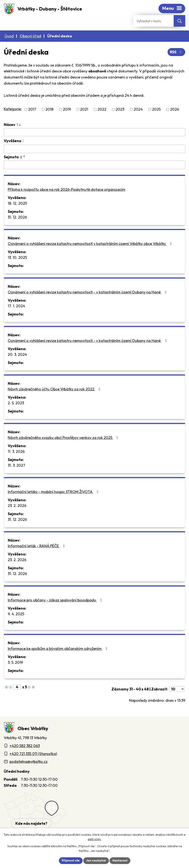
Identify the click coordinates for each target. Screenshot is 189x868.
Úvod (9, 36)
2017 (32, 109)
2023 (120, 109)
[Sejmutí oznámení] (94, 165)
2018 (49, 109)
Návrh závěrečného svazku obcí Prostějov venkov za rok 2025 (64, 438)
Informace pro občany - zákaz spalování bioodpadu (56, 600)
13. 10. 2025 (17, 257)
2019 (67, 109)
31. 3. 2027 (17, 465)
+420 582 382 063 (25, 746)
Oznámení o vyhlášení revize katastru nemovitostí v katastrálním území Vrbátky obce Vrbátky (91, 244)
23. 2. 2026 (17, 506)
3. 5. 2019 (15, 662)
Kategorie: (13, 109)
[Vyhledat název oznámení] (94, 132)
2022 (102, 109)
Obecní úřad (30, 36)
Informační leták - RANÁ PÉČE (37, 546)
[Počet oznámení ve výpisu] (177, 689)
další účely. (94, 839)
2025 (156, 109)
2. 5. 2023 (16, 403)
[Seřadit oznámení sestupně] (20, 125)
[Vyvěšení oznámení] (94, 149)
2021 (84, 109)
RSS (176, 52)
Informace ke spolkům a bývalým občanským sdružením (58, 649)
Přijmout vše (71, 860)
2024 (138, 109)
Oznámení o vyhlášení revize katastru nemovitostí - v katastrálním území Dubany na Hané (88, 292)
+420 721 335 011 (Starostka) (33, 754)
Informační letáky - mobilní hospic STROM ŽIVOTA (54, 492)
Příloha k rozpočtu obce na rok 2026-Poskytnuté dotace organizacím (67, 189)
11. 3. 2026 (16, 451)
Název (11, 125)
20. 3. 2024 (17, 354)
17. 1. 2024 (16, 306)
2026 (174, 109)
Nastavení (120, 860)
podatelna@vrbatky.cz (28, 761)
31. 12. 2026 (17, 217)
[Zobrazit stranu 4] (17, 687)
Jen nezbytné (96, 860)
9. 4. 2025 (16, 614)
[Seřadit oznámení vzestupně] (20, 124)
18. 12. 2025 (17, 203)
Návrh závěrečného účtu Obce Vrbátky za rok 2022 (55, 389)
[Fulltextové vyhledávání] (153, 21)
